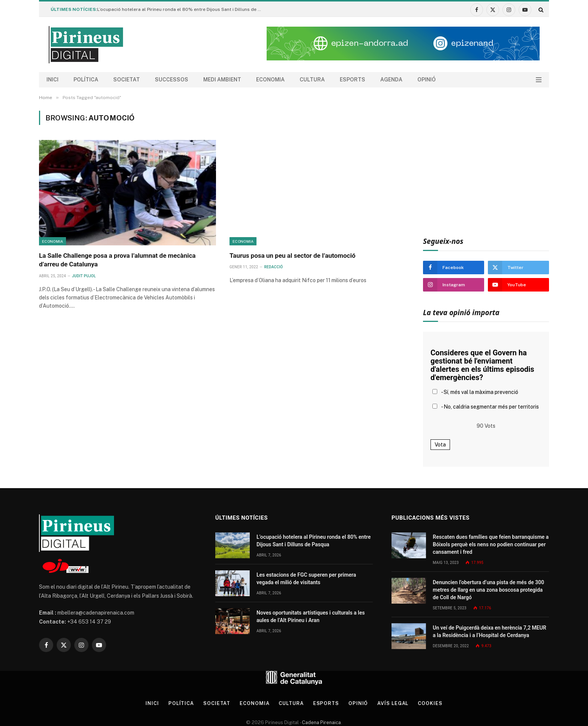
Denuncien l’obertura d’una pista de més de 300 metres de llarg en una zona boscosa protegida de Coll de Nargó (488, 590)
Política (86, 80)
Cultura (312, 80)
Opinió (427, 80)
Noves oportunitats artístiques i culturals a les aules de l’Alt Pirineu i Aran (311, 616)
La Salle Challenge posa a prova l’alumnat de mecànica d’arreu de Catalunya (117, 260)
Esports (352, 80)
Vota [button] (440, 445)
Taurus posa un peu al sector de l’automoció (292, 256)
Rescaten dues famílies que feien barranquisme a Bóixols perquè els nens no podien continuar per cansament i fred (491, 544)
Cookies (430, 703)
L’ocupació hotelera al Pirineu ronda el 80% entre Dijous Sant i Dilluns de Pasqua (181, 9)
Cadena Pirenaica (321, 722)
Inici (52, 80)
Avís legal (393, 703)
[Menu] (539, 80)
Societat (127, 80)
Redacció (273, 267)
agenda (391, 80)
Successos (172, 80)
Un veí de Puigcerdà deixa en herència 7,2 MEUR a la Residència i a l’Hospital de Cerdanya (490, 631)
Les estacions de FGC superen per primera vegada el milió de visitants (306, 579)
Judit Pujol (84, 276)
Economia (270, 80)
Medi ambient (222, 80)
